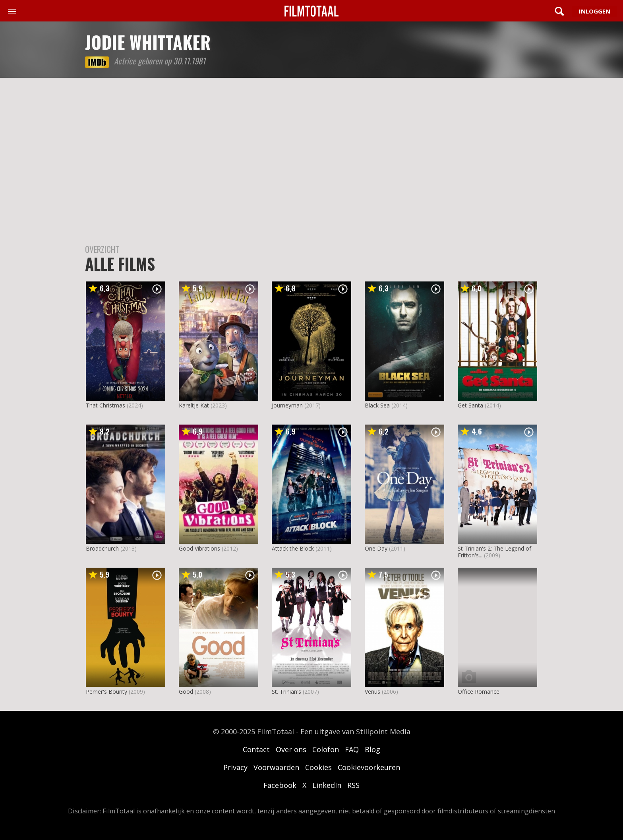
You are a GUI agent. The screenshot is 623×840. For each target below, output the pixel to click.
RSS (353, 785)
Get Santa (470, 405)
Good (186, 692)
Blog (372, 749)
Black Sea (377, 405)
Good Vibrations (199, 548)
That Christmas (105, 405)
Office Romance (479, 692)
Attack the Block (293, 548)
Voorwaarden (276, 767)
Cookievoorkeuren (369, 767)
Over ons (291, 749)
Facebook (280, 785)
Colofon (326, 749)
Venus (372, 692)
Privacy (235, 767)
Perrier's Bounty (106, 692)
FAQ (352, 749)
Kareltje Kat (194, 405)
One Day (376, 548)
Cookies (318, 767)
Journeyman (287, 405)
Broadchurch (102, 548)
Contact (256, 749)
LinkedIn (327, 785)
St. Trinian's (286, 692)
